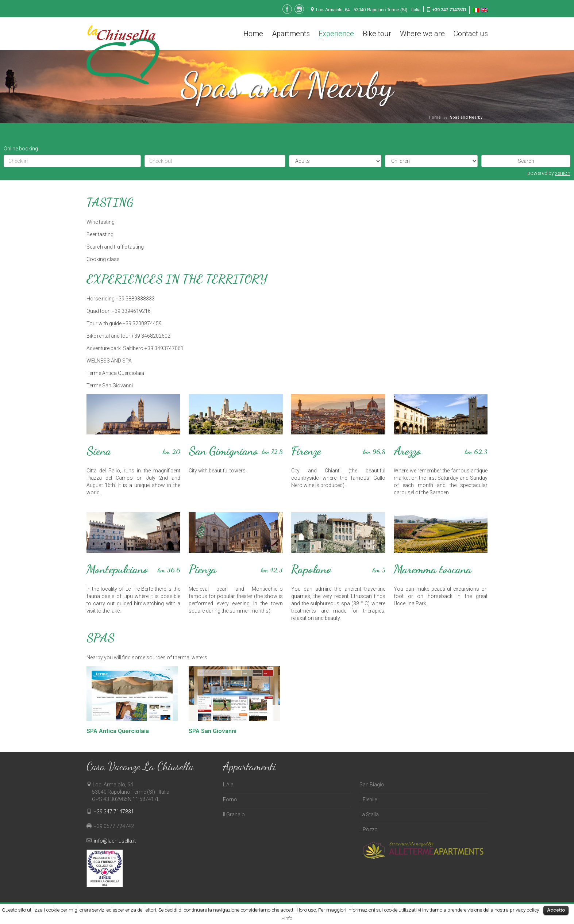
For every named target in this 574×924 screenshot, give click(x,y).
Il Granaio (234, 814)
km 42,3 (272, 570)
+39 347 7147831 (450, 10)
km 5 (379, 570)
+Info (287, 918)
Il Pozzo (369, 829)
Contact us (471, 34)
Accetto (556, 910)
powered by (549, 173)
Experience (336, 34)
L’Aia (228, 785)
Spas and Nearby (466, 117)
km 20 (171, 452)
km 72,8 (272, 452)
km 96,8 (374, 452)
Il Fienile (368, 800)
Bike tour (377, 34)
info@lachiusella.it (115, 841)
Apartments (291, 34)
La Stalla (369, 814)
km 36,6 (169, 570)
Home (253, 34)
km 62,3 (476, 452)
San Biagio (372, 785)
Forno (230, 800)
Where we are (422, 34)
